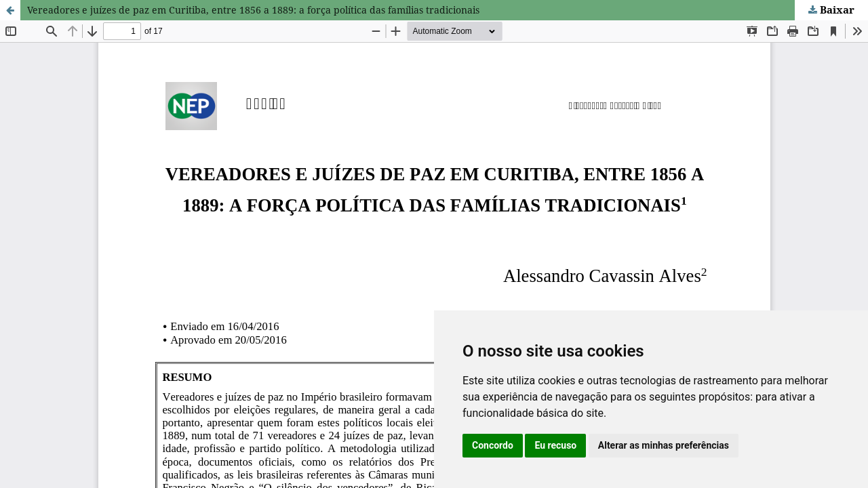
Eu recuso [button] (555, 445)
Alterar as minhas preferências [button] (664, 445)
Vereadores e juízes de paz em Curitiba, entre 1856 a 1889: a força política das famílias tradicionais (253, 10)
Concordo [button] (493, 445)
